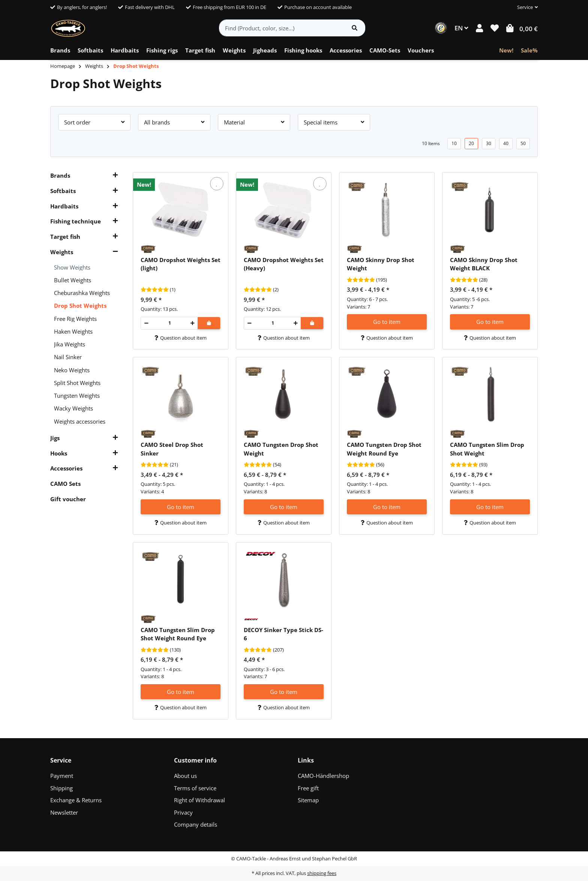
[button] (524, 7)
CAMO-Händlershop (323, 776)
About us (185, 776)
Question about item (181, 338)
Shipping (61, 788)
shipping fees (322, 873)
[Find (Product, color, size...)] (282, 28)
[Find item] (355, 28)
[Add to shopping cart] (209, 323)
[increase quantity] (193, 323)
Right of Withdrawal (199, 800)
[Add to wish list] (217, 184)
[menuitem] (60, 51)
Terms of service (195, 788)
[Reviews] (155, 290)
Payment (62, 776)
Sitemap (308, 800)
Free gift (308, 788)
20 (471, 143)
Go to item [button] (387, 322)
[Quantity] (169, 323)
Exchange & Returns (76, 800)
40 (506, 143)
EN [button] (461, 28)
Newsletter (64, 812)
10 (454, 143)
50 (523, 143)
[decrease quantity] (146, 323)
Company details (196, 824)
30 (489, 143)
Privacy (183, 812)
